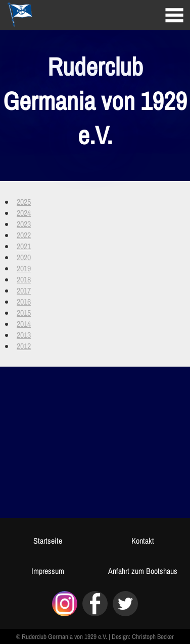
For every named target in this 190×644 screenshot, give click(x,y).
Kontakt (143, 541)
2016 (24, 302)
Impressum (48, 571)
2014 (24, 324)
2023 (24, 224)
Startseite (48, 541)
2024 (24, 213)
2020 (24, 257)
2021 (24, 246)
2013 (24, 335)
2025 (24, 202)
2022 (24, 235)
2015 (24, 313)
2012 (24, 346)
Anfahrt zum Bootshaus (143, 571)
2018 (24, 279)
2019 (24, 268)
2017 (24, 290)
